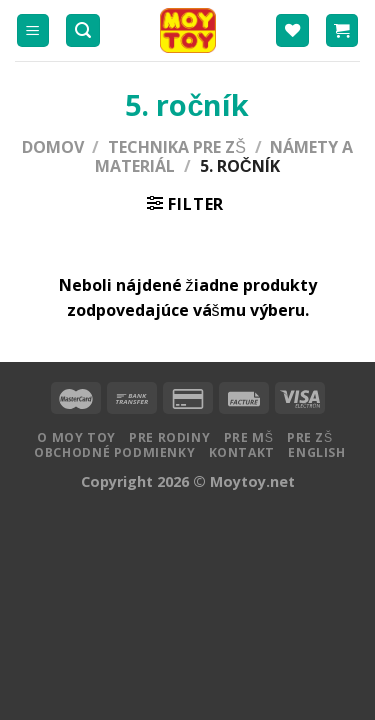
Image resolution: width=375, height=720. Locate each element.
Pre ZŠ (310, 437)
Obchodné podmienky (114, 452)
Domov (53, 147)
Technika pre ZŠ (177, 147)
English (316, 452)
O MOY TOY (76, 437)
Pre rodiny (169, 437)
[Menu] (33, 30)
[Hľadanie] (83, 30)
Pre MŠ (249, 437)
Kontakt (242, 452)
